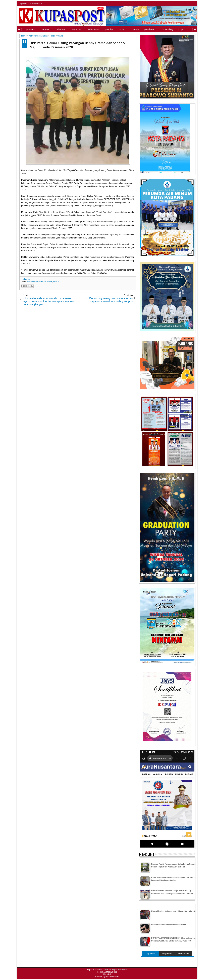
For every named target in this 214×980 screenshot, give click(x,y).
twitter (180, 4)
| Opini (117, 29)
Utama (56, 282)
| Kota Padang (162, 29)
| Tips (176, 29)
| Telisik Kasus (89, 29)
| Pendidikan (145, 29)
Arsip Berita (167, 954)
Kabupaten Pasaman (36, 282)
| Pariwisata (72, 29)
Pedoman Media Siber (107, 972)
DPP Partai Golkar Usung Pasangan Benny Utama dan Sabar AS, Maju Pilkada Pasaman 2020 (78, 45)
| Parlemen (41, 29)
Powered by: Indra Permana (107, 977)
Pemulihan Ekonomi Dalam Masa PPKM (169, 925)
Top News (151, 954)
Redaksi (107, 974)
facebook (185, 4)
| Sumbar (105, 29)
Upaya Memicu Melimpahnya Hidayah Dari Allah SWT (174, 911)
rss (193, 4)
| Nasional (26, 29)
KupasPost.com (94, 970)
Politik (49, 282)
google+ (189, 4)
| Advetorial (56, 29)
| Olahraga (130, 29)
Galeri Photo (184, 954)
